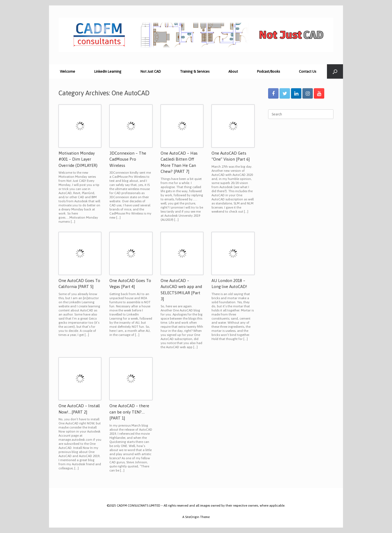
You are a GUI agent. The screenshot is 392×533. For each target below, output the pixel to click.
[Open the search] (335, 71)
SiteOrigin (192, 517)
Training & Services (195, 71)
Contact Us (307, 71)
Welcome (68, 71)
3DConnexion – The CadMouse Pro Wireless (128, 159)
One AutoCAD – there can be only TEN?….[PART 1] (129, 412)
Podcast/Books (268, 71)
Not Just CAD (151, 71)
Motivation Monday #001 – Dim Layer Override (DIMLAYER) (78, 159)
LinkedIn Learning (108, 71)
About (233, 71)
